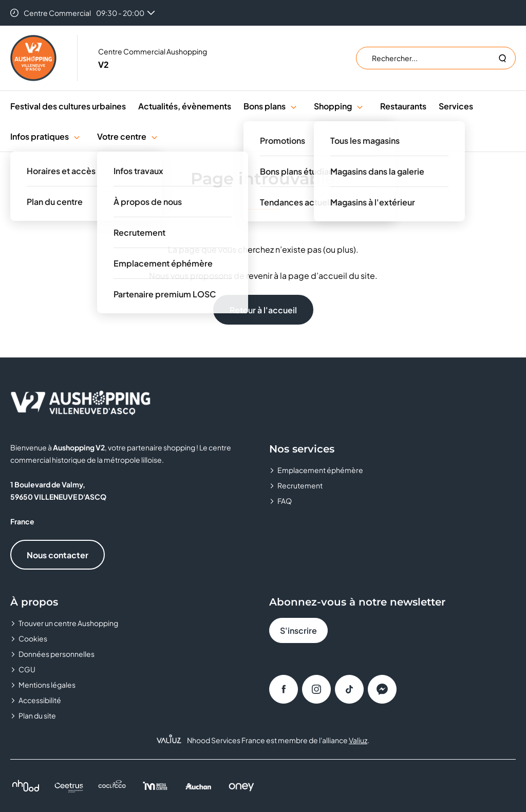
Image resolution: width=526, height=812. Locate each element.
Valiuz (358, 740)
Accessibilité (40, 700)
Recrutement (300, 485)
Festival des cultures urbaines (68, 106)
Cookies (33, 638)
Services (456, 106)
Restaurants (403, 106)
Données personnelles (57, 654)
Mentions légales (47, 685)
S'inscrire (298, 630)
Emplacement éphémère (320, 470)
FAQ (285, 501)
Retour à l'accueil (263, 310)
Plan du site (37, 715)
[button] (294, 106)
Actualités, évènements (185, 106)
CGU (27, 669)
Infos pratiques (40, 136)
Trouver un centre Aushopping (68, 623)
